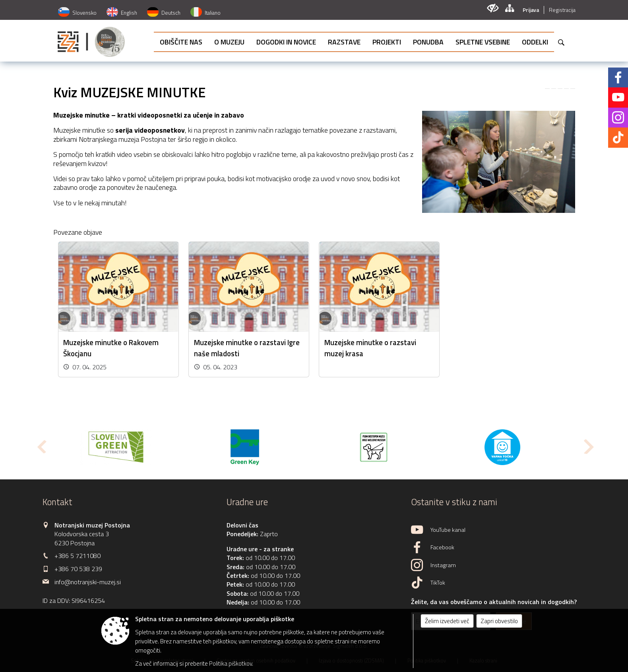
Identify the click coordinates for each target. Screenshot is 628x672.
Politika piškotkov (231, 663)
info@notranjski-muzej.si (88, 582)
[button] (41, 447)
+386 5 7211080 (78, 556)
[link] (547, 89)
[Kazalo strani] (509, 8)
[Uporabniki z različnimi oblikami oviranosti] (493, 8)
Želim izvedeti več (447, 621)
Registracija (562, 10)
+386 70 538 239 (78, 569)
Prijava (531, 10)
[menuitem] (181, 42)
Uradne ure (247, 502)
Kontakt (57, 502)
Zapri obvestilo (499, 621)
